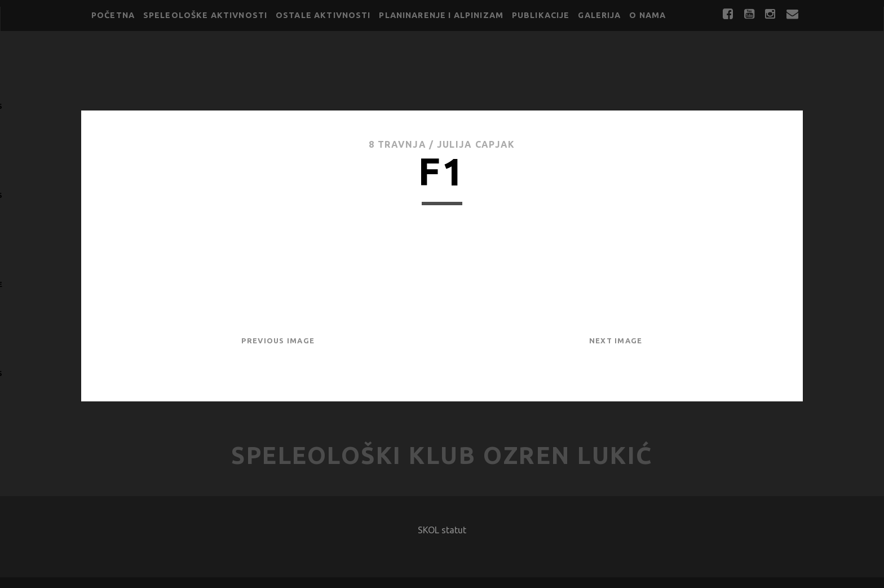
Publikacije (541, 15)
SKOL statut (442, 530)
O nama (647, 15)
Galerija (599, 15)
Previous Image (278, 341)
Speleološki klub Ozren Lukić (442, 455)
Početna (113, 15)
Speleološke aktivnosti (205, 15)
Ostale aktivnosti (323, 15)
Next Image (616, 341)
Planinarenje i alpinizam (441, 15)
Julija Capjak (476, 144)
